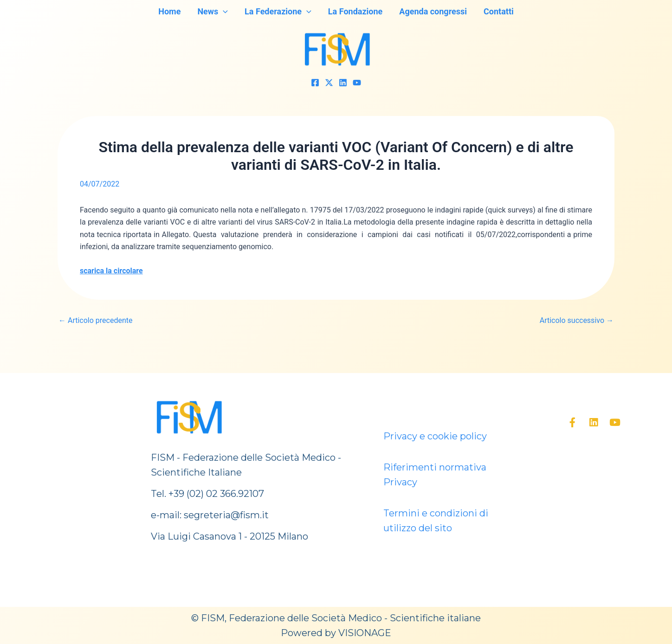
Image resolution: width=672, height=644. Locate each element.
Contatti (499, 11)
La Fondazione (355, 11)
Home (169, 11)
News (213, 12)
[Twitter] (329, 83)
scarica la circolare (111, 271)
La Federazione (278, 12)
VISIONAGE (365, 633)
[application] (223, 12)
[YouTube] (357, 83)
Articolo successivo (577, 321)
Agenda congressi (433, 11)
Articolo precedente (96, 321)
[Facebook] (315, 83)
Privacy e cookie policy (435, 436)
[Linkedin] (343, 83)
